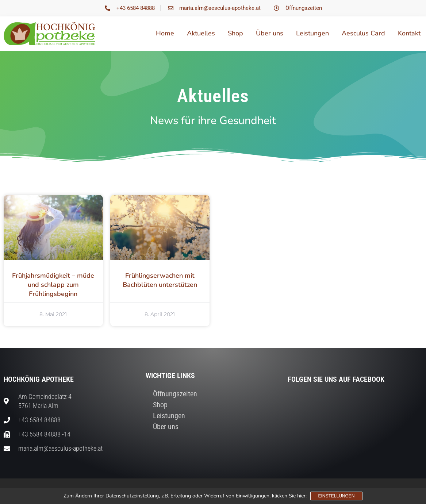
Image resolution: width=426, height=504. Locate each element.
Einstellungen (336, 496)
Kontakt (409, 33)
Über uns (270, 33)
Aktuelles (201, 33)
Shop (235, 33)
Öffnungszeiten (175, 394)
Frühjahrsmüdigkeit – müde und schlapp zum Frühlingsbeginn (53, 285)
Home (165, 33)
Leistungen (312, 33)
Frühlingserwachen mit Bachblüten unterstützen (160, 280)
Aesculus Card (363, 33)
